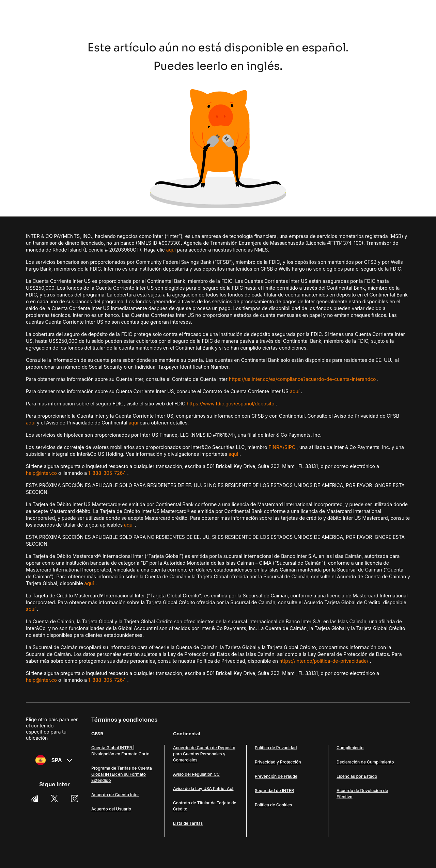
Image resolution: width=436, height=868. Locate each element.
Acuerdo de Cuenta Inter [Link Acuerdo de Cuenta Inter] (115, 795)
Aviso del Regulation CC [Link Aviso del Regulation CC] (196, 774)
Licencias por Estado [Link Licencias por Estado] (357, 776)
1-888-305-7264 (107, 473)
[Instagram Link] (75, 799)
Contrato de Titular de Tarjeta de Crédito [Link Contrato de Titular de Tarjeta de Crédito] (205, 806)
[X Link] (54, 799)
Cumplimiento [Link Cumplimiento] (350, 748)
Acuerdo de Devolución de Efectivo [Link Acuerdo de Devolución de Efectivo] (362, 794)
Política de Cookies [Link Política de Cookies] (273, 805)
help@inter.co (41, 473)
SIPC (290, 447)
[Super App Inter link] (34, 799)
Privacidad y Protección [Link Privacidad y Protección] (278, 762)
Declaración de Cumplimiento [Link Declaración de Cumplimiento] (365, 762)
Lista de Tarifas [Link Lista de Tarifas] (188, 823)
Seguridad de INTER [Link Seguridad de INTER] (274, 791)
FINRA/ (276, 447)
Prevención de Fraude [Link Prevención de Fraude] (276, 776)
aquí (171, 250)
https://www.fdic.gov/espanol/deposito (230, 404)
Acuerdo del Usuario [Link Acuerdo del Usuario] (111, 809)
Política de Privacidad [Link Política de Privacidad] (276, 748)
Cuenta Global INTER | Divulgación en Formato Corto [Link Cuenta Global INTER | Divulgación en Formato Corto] (120, 751)
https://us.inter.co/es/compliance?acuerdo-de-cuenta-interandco (302, 379)
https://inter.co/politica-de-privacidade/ (324, 661)
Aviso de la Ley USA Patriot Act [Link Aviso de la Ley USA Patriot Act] (203, 789)
